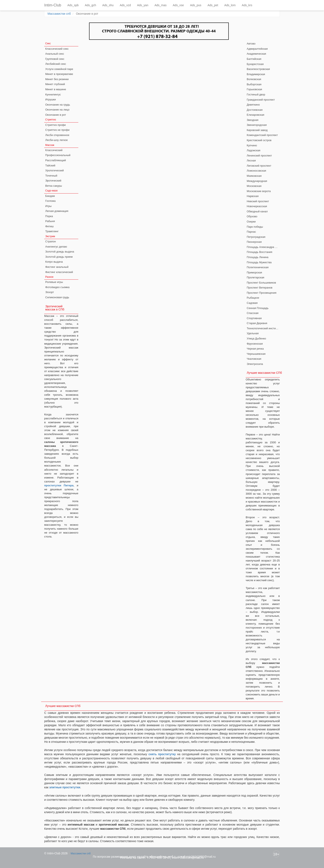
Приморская (254, 272)
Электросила (255, 364)
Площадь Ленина (258, 257)
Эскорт (50, 292)
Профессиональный (58, 155)
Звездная (253, 120)
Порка (49, 216)
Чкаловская (254, 359)
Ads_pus (196, 5)
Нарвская (253, 196)
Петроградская (256, 237)
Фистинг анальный (57, 267)
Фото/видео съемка (57, 287)
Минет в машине (56, 89)
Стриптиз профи (55, 125)
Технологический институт (263, 328)
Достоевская (255, 110)
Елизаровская (256, 115)
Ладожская (254, 150)
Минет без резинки (57, 79)
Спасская (253, 313)
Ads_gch (91, 5)
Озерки (251, 222)
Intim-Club (53, 5)
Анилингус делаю (56, 247)
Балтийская (254, 59)
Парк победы (255, 227)
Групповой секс (55, 59)
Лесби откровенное (57, 135)
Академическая (256, 54)
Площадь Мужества (259, 262)
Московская (254, 186)
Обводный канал (257, 211)
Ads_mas (161, 5)
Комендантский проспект (262, 135)
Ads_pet (213, 5)
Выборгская (254, 84)
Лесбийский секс (56, 64)
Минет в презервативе (59, 74)
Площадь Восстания (260, 252)
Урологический (55, 170)
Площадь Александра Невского (263, 247)
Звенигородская (257, 125)
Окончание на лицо (57, 110)
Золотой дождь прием (59, 257)
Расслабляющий (56, 160)
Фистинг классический (59, 272)
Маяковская (254, 176)
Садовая (252, 303)
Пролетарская (256, 277)
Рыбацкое (253, 298)
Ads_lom (230, 5)
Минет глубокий (55, 84)
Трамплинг (52, 231)
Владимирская (256, 74)
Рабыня (50, 221)
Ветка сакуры (54, 186)
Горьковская (254, 89)
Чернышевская (256, 354)
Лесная (251, 160)
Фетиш (49, 226)
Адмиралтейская (257, 49)
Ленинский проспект (259, 156)
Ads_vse (178, 5)
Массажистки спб (59, 14)
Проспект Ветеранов (260, 288)
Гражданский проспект (261, 100)
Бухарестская (255, 64)
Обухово (252, 216)
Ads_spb (73, 5)
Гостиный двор (256, 94)
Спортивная (254, 318)
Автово (251, 44)
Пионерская (254, 242)
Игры (48, 206)
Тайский (50, 165)
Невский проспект (258, 201)
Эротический (53, 181)
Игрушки (51, 99)
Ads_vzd (125, 5)
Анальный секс (55, 54)
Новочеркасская (257, 206)
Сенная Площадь (258, 308)
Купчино (252, 145)
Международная (257, 181)
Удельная (253, 333)
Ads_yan (143, 5)
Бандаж (50, 196)
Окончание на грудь (58, 105)
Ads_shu (108, 5)
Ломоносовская (256, 171)
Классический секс (57, 49)
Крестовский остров (259, 140)
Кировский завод (257, 130)
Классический (54, 150)
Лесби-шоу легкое (57, 140)
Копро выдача (54, 262)
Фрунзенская (255, 344)
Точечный (51, 176)
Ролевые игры (54, 282)
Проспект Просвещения (262, 293)
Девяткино (253, 105)
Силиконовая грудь (57, 297)
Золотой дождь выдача (60, 252)
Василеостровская (258, 69)
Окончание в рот (56, 115)
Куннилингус (53, 94)
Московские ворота (259, 191)
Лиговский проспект (259, 166)
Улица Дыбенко (256, 338)
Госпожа (50, 201)
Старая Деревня (257, 323)
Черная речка (255, 349)
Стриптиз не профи (57, 130)
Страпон (51, 241)
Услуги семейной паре (59, 69)
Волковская (254, 79)
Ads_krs (247, 5)
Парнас (251, 232)
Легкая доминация (57, 211)
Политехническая (258, 267)
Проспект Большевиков (261, 283)
